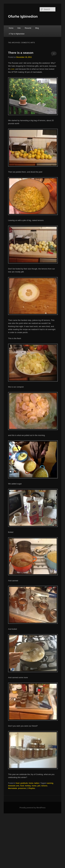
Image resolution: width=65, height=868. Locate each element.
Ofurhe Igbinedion (23, 16)
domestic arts (14, 786)
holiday (28, 786)
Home (11, 28)
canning (50, 783)
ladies (37, 783)
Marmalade (13, 788)
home (31, 783)
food (18, 783)
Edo (19, 28)
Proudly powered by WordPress (32, 808)
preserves (22, 788)
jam (39, 786)
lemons (44, 786)
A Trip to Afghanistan (17, 34)
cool (13, 69)
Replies (31, 788)
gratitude (24, 783)
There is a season (21, 53)
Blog (37, 28)
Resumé (28, 28)
